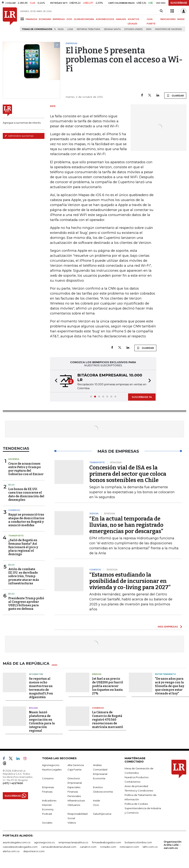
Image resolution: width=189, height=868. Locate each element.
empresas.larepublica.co (73, 842)
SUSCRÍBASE (179, 3)
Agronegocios (51, 765)
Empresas (48, 787)
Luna (70, 29)
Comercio (14, 510)
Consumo (48, 778)
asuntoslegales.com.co (17, 842)
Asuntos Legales (52, 770)
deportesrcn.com (34, 851)
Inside (97, 800)
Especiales (74, 787)
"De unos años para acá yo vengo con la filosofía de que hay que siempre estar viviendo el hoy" (170, 686)
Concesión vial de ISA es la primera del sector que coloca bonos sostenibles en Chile (128, 474)
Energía (97, 674)
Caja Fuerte (75, 770)
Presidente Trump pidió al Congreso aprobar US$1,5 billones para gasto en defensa (26, 604)
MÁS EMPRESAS (168, 627)
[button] (55, 381)
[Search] (161, 11)
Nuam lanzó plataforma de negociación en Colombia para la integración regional (42, 721)
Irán (149, 29)
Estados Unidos (133, 29)
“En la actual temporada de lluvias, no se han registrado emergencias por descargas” (126, 525)
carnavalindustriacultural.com (59, 847)
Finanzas (47, 792)
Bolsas (33, 708)
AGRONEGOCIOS (105, 19)
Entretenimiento (165, 674)
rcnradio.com (108, 847)
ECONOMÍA (45, 19)
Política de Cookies (136, 804)
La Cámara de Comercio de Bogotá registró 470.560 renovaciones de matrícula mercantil (108, 720)
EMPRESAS (59, 19)
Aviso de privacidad (136, 786)
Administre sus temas (19, 136)
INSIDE (181, 19)
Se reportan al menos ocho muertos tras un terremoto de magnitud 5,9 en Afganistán (41, 688)
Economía (99, 778)
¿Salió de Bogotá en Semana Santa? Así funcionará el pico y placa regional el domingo (23, 547)
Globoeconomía (103, 792)
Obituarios (74, 805)
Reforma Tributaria (89, 29)
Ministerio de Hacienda (168, 29)
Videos (72, 823)
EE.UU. (12, 485)
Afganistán (36, 674)
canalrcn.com (88, 847)
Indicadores (49, 800)
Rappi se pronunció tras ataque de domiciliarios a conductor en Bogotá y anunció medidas (26, 520)
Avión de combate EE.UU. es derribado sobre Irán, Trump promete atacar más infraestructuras (24, 576)
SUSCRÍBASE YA (142, 397)
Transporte (16, 536)
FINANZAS (31, 19)
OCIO (69, 19)
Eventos (98, 787)
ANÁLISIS (121, 19)
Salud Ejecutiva (102, 814)
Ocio (96, 805)
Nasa (61, 29)
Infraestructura (76, 800)
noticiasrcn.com (129, 847)
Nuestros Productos (136, 777)
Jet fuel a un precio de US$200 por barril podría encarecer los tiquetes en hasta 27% (108, 686)
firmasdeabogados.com (106, 842)
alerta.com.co (11, 851)
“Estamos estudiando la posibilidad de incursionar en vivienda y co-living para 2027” (130, 581)
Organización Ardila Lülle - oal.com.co (173, 845)
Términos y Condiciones (139, 791)
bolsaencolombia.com (138, 842)
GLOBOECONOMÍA (84, 19)
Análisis (97, 765)
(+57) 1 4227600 (13, 783)
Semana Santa (112, 29)
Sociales (47, 823)
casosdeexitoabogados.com (20, 847)
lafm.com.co (150, 847)
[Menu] (23, 19)
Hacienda (14, 459)
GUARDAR (175, 96)
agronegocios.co (44, 842)
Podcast (47, 814)
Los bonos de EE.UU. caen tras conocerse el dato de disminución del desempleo (26, 494)
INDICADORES (168, 19)
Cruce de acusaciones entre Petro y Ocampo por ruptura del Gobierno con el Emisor (26, 469)
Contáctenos (132, 782)
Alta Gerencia (76, 765)
